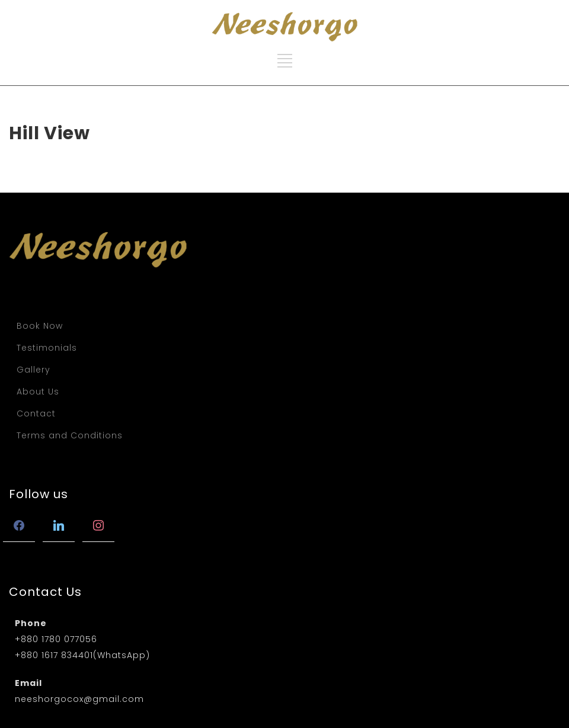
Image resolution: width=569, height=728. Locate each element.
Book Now (40, 326)
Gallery (33, 370)
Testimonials (47, 348)
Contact (36, 413)
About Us (38, 392)
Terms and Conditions (70, 435)
